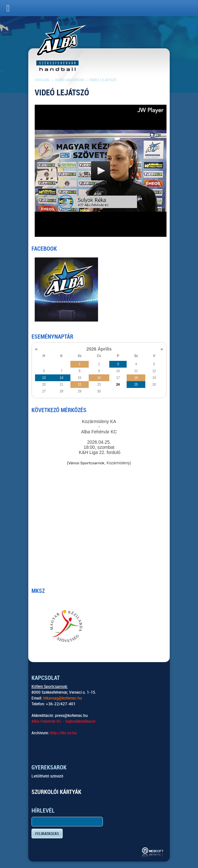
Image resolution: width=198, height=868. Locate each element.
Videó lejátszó (103, 80)
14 (62, 378)
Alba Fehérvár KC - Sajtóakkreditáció (63, 721)
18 (136, 378)
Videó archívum (70, 80)
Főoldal (42, 80)
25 (136, 385)
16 (99, 378)
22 (80, 385)
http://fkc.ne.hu (63, 733)
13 (44, 378)
